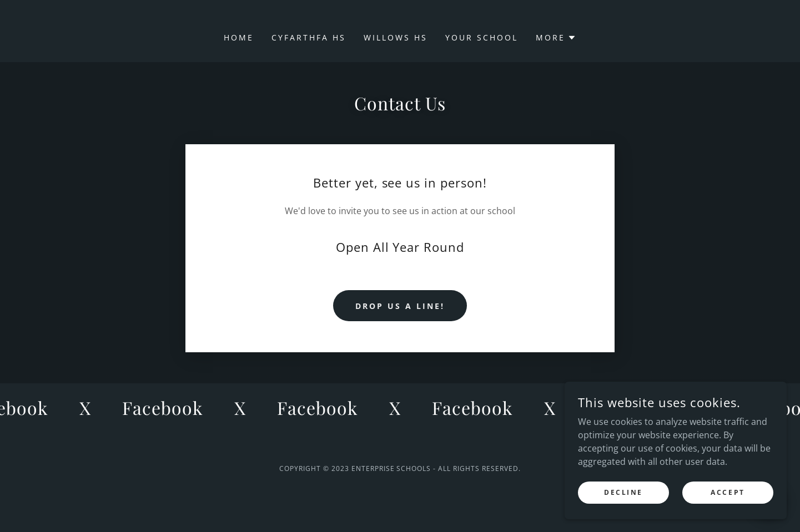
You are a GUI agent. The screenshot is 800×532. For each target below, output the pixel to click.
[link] (166, 408)
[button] (556, 38)
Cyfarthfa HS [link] (309, 37)
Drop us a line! (400, 306)
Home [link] (239, 37)
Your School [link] (482, 37)
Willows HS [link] (396, 37)
